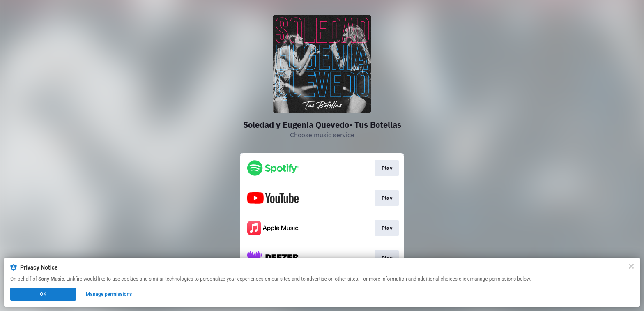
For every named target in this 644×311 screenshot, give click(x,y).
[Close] (631, 266)
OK (43, 294)
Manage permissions (109, 294)
